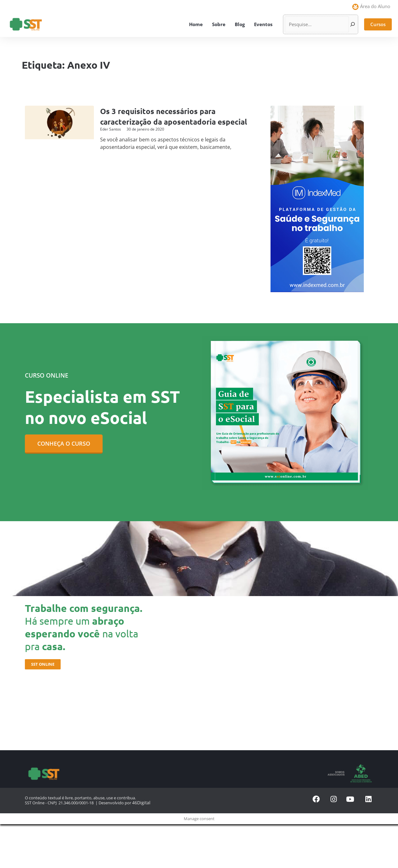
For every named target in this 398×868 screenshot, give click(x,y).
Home (196, 24)
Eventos (263, 24)
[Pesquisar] (353, 24)
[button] (378, 24)
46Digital (140, 802)
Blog (240, 24)
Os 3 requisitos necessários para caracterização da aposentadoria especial (162, 121)
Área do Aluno (375, 6)
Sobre (219, 24)
